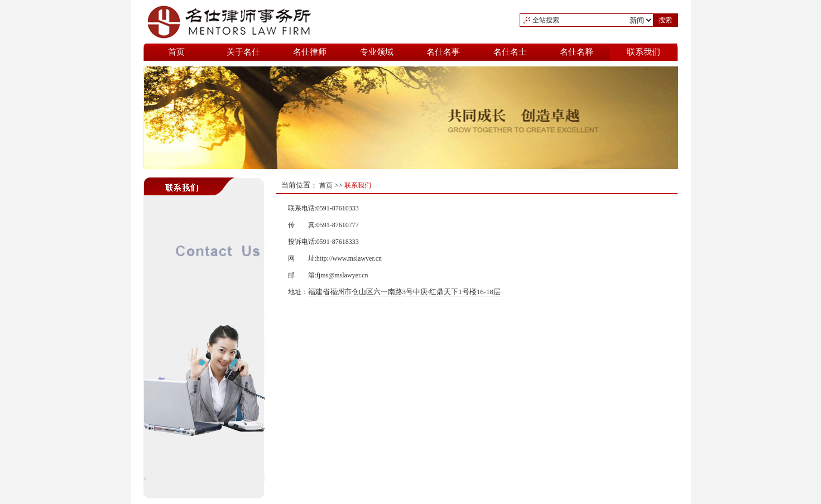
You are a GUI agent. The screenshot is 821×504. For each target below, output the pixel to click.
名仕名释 (577, 52)
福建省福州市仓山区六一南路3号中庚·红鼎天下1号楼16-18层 (405, 292)
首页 (176, 52)
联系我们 (644, 52)
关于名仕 (243, 52)
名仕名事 (443, 52)
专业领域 (377, 52)
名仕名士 (510, 52)
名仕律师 (310, 52)
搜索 (665, 20)
